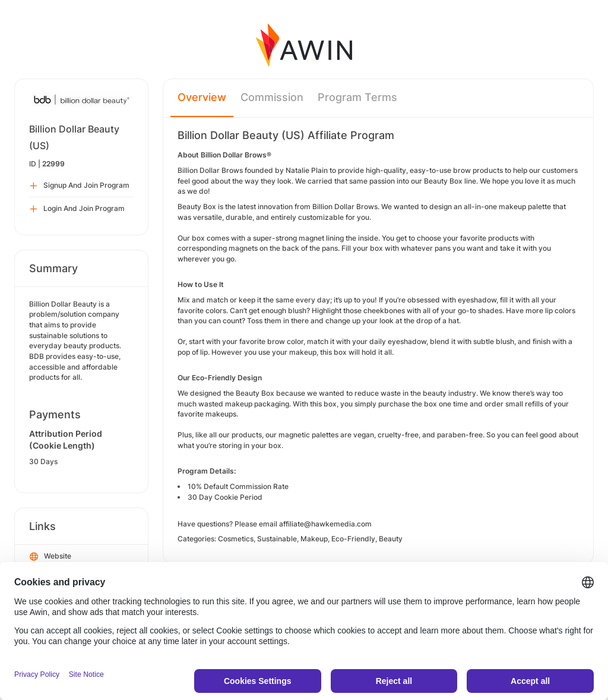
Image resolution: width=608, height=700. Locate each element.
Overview (202, 97)
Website (50, 557)
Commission (272, 97)
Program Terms (357, 97)
